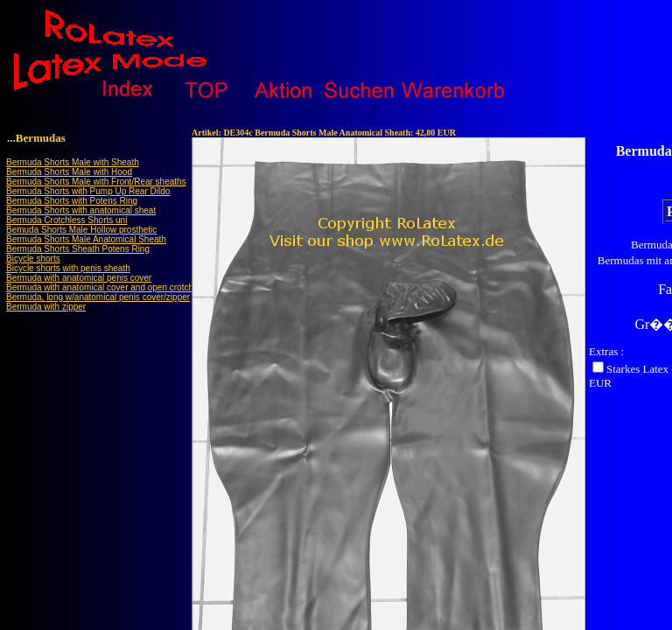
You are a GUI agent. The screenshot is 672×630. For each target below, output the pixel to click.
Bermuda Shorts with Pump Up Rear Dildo (88, 191)
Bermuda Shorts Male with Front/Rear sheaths (96, 182)
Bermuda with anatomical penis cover (79, 278)
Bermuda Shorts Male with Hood (69, 172)
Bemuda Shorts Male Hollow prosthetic (81, 230)
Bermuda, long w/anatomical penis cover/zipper (98, 297)
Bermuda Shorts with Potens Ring (72, 201)
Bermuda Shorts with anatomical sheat (81, 210)
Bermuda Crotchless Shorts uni (66, 220)
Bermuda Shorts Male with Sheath (73, 162)
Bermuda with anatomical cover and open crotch (100, 287)
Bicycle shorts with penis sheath (68, 268)
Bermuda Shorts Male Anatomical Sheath (86, 239)
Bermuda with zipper (46, 307)
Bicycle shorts (33, 259)
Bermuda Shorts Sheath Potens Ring (78, 249)
